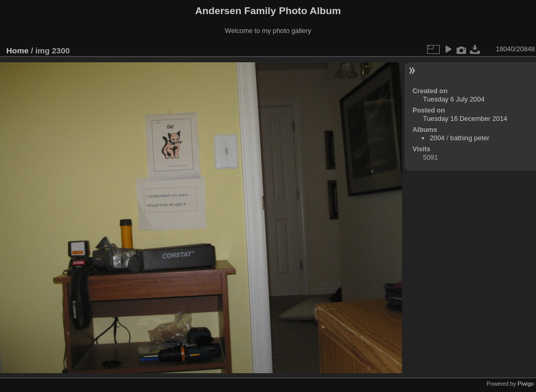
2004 (437, 138)
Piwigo (526, 384)
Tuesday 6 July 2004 (454, 99)
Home (18, 51)
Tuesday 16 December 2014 (465, 119)
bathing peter (470, 138)
